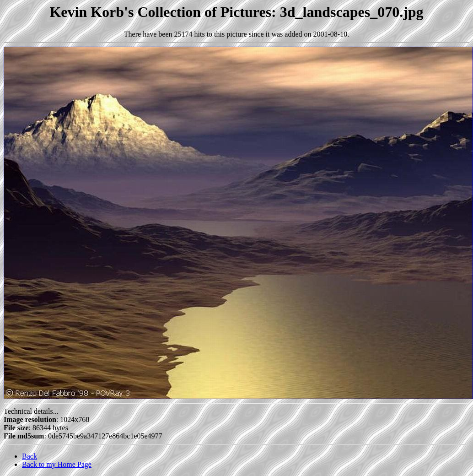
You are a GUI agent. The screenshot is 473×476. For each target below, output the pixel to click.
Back (30, 456)
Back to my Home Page (57, 464)
